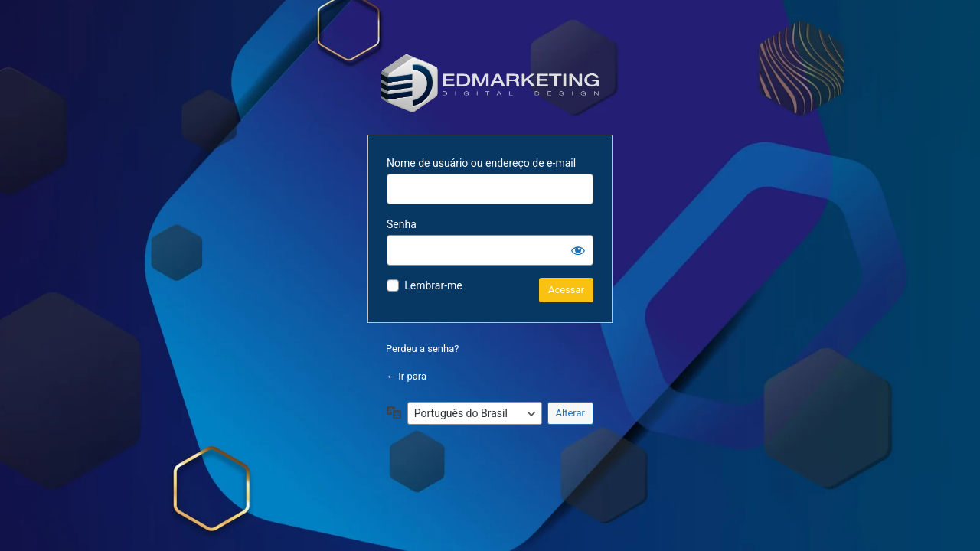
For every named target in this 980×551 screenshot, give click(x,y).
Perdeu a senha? (422, 349)
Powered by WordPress (490, 83)
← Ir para (406, 376)
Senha (402, 224)
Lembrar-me (433, 285)
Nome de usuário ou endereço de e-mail (481, 163)
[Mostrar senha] (578, 250)
